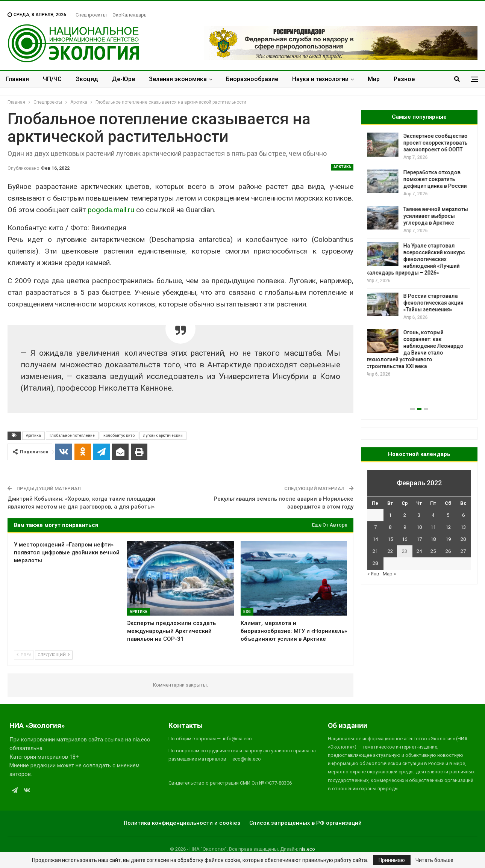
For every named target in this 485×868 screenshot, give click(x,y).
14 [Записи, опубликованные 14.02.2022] (375, 539)
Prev (24, 655)
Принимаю (392, 860)
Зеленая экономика (178, 79)
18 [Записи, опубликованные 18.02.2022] (433, 539)
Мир (374, 79)
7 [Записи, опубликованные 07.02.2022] (375, 527)
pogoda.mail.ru (111, 210)
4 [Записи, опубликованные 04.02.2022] (433, 515)
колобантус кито (119, 436)
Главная (17, 79)
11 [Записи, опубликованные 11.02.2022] (433, 527)
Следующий (54, 655)
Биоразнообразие (252, 79)
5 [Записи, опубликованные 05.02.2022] (448, 515)
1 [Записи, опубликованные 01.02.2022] (390, 515)
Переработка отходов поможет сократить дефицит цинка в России (436, 179)
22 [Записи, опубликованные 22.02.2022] (390, 551)
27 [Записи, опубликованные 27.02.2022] (463, 551)
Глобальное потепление (72, 436)
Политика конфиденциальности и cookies (182, 823)
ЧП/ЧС (52, 79)
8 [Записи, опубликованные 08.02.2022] (390, 527)
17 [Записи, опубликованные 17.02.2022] (419, 539)
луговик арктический (163, 436)
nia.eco (307, 849)
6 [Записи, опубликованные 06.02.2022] (463, 515)
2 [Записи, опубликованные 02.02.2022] (405, 515)
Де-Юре (124, 79)
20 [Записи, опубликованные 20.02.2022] (463, 539)
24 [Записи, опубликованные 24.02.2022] (419, 551)
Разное (404, 79)
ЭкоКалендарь (130, 15)
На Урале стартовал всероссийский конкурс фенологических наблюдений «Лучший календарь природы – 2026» (417, 259)
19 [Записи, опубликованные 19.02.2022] (448, 539)
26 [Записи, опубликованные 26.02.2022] (448, 551)
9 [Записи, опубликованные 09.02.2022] (405, 527)
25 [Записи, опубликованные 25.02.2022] (433, 551)
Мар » (389, 574)
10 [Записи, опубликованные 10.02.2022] (419, 527)
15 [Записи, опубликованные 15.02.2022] (390, 539)
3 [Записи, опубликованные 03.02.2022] (419, 515)
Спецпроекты (91, 15)
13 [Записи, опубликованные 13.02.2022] (463, 527)
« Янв (373, 574)
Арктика (342, 167)
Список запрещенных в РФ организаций (305, 823)
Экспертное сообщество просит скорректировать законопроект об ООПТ (437, 143)
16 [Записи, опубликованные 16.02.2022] (405, 539)
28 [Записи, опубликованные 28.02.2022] (375, 563)
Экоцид (87, 79)
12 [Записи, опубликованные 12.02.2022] (448, 527)
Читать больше (434, 860)
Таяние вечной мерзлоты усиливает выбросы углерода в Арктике (437, 216)
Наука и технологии (320, 79)
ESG (247, 612)
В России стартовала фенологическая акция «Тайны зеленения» (435, 303)
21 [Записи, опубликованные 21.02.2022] (375, 551)
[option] (419, 255)
